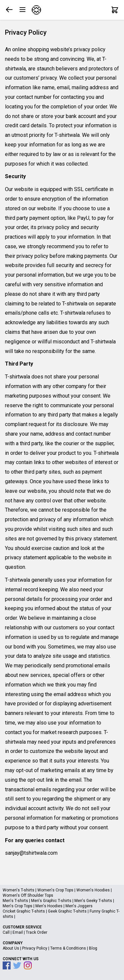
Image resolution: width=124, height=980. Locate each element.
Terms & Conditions (68, 948)
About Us (11, 948)
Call (6, 932)
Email (18, 932)
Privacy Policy (35, 948)
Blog (93, 948)
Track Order (37, 932)
